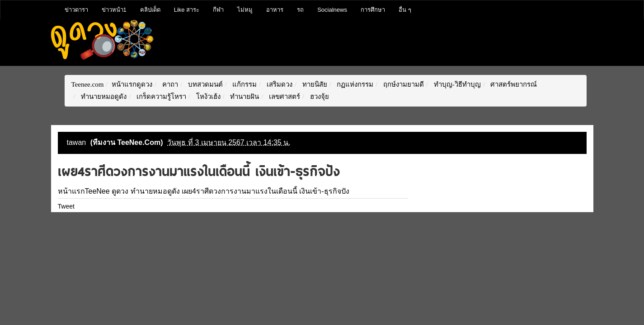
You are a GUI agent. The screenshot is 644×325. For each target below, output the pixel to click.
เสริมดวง (279, 84)
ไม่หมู (245, 10)
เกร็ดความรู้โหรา (160, 97)
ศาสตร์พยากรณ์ (513, 84)
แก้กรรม (244, 84)
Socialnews (332, 10)
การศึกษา (373, 10)
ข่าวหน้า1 (114, 10)
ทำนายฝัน (244, 97)
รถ (300, 10)
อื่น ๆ (405, 10)
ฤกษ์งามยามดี (403, 84)
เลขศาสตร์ (284, 97)
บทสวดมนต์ (204, 84)
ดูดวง (120, 191)
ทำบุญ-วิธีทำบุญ (456, 84)
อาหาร (275, 10)
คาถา (169, 84)
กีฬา (218, 10)
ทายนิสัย (314, 84)
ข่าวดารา (76, 10)
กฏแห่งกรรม (355, 84)
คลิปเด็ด (150, 10)
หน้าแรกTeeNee (84, 191)
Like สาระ (187, 10)
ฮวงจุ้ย (319, 97)
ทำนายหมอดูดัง (103, 97)
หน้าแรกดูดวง (132, 84)
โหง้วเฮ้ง (207, 97)
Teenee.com (88, 84)
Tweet (66, 206)
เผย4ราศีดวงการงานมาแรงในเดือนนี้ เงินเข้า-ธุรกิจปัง (266, 191)
